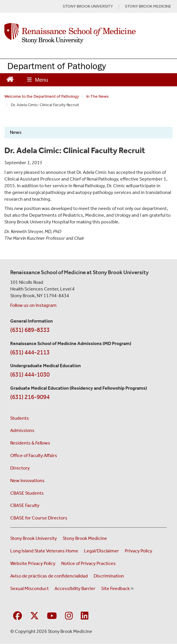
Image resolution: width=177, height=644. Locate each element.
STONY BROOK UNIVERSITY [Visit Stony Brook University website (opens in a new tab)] (88, 6)
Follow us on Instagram (33, 305)
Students (20, 418)
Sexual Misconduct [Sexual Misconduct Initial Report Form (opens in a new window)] (29, 588)
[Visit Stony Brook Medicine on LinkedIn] (85, 616)
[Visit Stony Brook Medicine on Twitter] (34, 616)
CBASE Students (27, 493)
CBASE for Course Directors (39, 518)
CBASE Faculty (25, 505)
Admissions (22, 430)
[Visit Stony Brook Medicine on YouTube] (52, 616)
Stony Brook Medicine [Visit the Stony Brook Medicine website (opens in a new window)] (85, 538)
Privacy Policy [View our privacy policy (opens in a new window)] (139, 551)
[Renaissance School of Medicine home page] (88, 33)
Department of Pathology (57, 66)
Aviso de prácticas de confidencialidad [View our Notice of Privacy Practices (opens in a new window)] (49, 576)
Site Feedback (118, 588)
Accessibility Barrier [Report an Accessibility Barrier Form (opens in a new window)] (75, 588)
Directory (20, 468)
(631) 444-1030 (30, 374)
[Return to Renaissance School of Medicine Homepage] (10, 79)
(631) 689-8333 (30, 330)
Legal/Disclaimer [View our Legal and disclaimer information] (101, 551)
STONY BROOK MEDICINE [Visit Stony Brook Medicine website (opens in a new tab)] (148, 6)
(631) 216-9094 (30, 397)
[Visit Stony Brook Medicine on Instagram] (69, 616)
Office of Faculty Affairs (34, 455)
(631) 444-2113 (30, 352)
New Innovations (27, 481)
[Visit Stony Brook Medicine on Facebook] (17, 616)
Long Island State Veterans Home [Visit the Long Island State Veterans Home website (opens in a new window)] (44, 551)
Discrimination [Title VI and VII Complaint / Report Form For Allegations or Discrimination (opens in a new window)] (109, 576)
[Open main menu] (38, 80)
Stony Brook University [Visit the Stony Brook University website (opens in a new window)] (34, 538)
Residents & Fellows (30, 443)
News (16, 132)
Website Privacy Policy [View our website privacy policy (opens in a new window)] (33, 563)
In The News (98, 96)
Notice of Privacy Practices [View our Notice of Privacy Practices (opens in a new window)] (88, 563)
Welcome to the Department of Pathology (42, 96)
